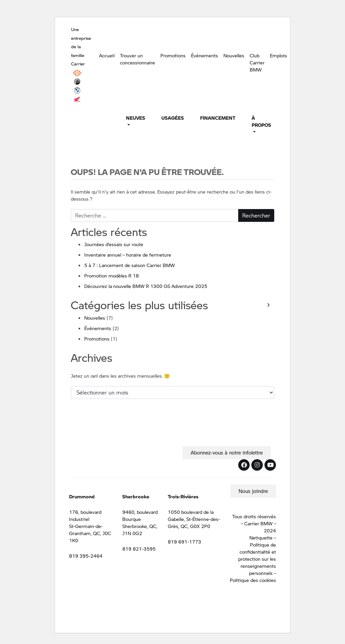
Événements (205, 55)
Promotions (173, 55)
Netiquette (261, 537)
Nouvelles (234, 55)
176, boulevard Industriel (85, 515)
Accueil (107, 55)
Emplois (278, 55)
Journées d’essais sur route (114, 244)
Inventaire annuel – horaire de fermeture (128, 255)
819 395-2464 (86, 556)
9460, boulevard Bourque (140, 515)
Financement (218, 118)
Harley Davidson (77, 73)
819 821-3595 (139, 549)
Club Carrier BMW (257, 62)
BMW (77, 90)
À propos (261, 121)
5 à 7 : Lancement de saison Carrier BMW (130, 265)
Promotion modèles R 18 (112, 275)
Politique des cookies (253, 580)
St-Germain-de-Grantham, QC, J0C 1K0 (90, 533)
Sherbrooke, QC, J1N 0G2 (140, 530)
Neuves (136, 118)
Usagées (173, 118)
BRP (77, 82)
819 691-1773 (184, 541)
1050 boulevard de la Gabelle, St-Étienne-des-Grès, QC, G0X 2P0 (194, 519)
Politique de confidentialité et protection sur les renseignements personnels (257, 559)
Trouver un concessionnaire (137, 59)
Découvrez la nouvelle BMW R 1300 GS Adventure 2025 (146, 286)
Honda (77, 99)
